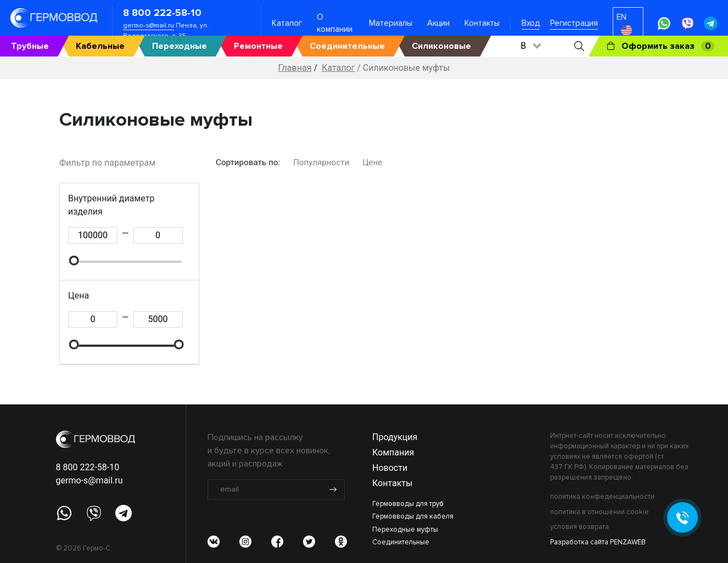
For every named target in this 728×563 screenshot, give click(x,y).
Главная (295, 68)
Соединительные (347, 46)
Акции (438, 23)
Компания (393, 452)
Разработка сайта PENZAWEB (598, 542)
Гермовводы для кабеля (413, 516)
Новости (390, 468)
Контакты (482, 23)
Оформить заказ (660, 46)
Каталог (287, 23)
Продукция (395, 437)
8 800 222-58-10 (162, 13)
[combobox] (530, 46)
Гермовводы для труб (408, 504)
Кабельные (100, 46)
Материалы (391, 23)
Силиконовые (441, 46)
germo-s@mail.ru (149, 26)
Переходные (180, 46)
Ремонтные (258, 46)
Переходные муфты (405, 530)
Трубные (30, 46)
